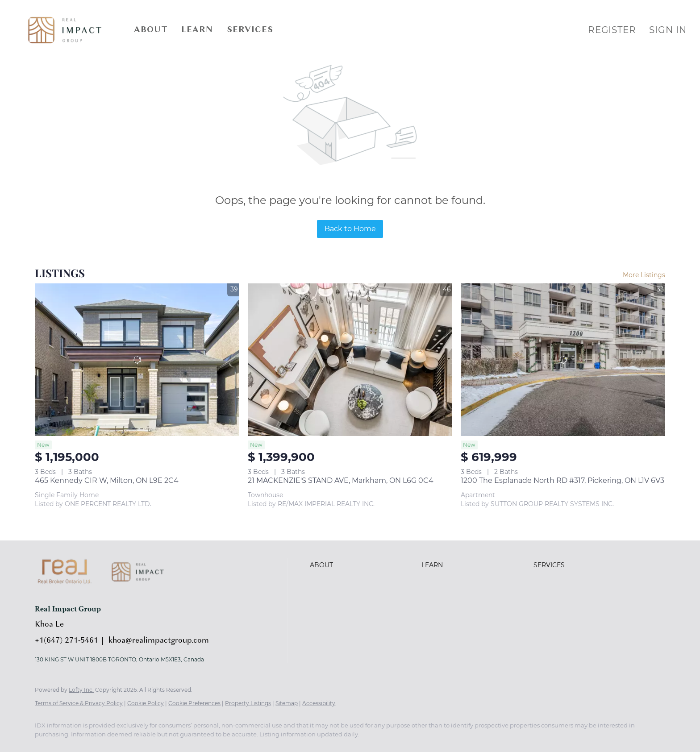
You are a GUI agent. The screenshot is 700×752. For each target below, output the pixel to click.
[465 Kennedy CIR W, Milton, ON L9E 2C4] (137, 360)
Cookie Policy (146, 703)
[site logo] (144, 592)
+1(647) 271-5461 (67, 641)
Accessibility (319, 703)
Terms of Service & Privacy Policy (79, 703)
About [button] (151, 30)
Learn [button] (197, 30)
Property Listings (248, 703)
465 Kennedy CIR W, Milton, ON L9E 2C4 (107, 480)
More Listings (644, 275)
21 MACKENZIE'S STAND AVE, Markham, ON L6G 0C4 (341, 480)
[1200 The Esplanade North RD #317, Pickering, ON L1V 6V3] (563, 360)
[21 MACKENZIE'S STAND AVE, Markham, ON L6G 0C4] (350, 360)
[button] (65, 30)
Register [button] (612, 30)
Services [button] (250, 30)
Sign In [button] (668, 30)
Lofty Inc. (81, 690)
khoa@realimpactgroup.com (159, 641)
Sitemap (287, 703)
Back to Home (350, 229)
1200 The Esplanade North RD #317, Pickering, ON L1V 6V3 (562, 480)
